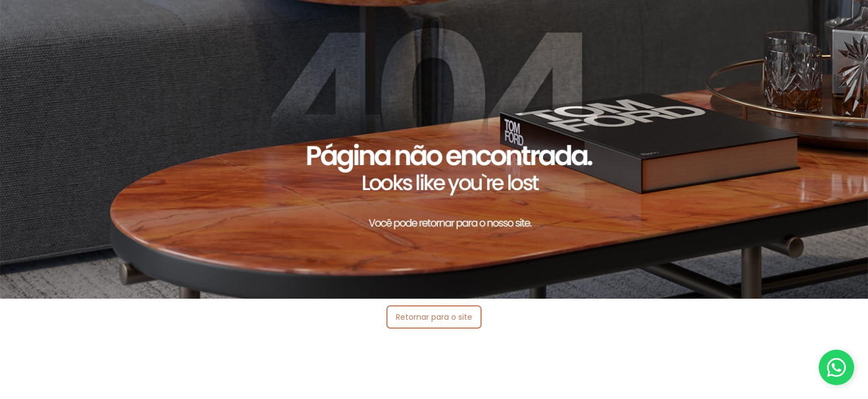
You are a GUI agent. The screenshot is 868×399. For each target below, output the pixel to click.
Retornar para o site (434, 317)
